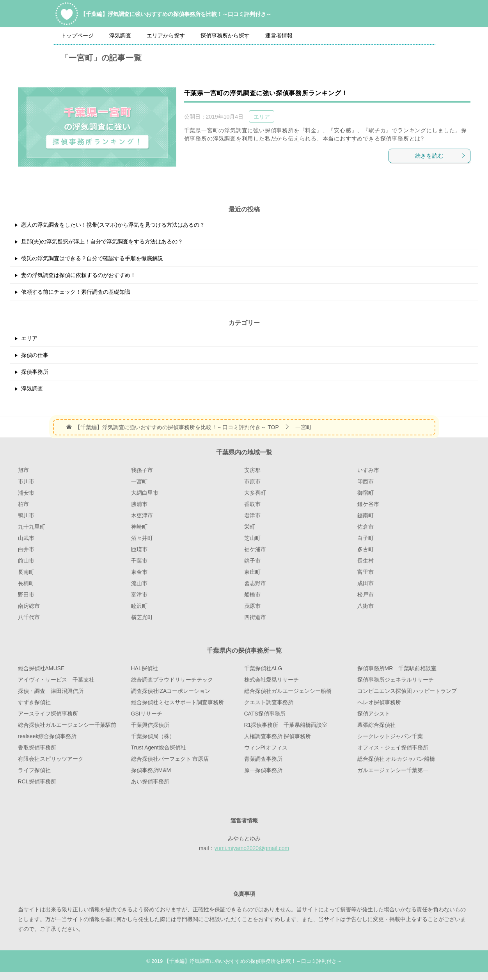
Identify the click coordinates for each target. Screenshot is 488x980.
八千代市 (29, 617)
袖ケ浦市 (255, 549)
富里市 (366, 572)
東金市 (139, 572)
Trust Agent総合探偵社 (159, 747)
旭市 (23, 470)
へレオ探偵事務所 (379, 702)
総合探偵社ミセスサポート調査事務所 (177, 702)
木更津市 (142, 515)
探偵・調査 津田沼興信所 (51, 691)
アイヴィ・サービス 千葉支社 (56, 680)
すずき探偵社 (34, 702)
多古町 (366, 549)
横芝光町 (142, 617)
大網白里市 (145, 493)
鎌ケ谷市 (368, 504)
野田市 (26, 595)
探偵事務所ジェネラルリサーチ (396, 680)
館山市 (26, 561)
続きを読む (441, 156)
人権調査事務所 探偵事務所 (278, 736)
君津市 (252, 515)
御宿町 (366, 493)
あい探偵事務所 (150, 781)
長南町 (26, 572)
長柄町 (26, 583)
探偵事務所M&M (151, 770)
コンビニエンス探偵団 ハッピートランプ (407, 691)
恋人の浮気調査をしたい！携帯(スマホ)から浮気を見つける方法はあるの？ (113, 225)
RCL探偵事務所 (37, 781)
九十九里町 (32, 527)
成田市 (366, 583)
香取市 (252, 504)
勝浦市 (139, 504)
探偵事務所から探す (225, 36)
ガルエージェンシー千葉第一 (393, 770)
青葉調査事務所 (263, 759)
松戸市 (366, 595)
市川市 (26, 481)
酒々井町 (142, 538)
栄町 (250, 527)
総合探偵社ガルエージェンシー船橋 (288, 691)
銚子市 (252, 561)
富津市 (139, 595)
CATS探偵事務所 (265, 714)
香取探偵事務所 (37, 747)
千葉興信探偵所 (150, 725)
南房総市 (29, 606)
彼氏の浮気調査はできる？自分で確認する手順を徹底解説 (92, 258)
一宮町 (139, 481)
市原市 (252, 481)
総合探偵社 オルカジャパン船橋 (396, 759)
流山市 (139, 583)
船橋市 (252, 595)
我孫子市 (142, 470)
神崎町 (139, 527)
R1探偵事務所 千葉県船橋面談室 (286, 725)
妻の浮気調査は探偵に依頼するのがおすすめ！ (78, 275)
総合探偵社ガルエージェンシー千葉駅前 (67, 725)
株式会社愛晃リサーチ (272, 680)
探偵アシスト (374, 714)
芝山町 (252, 538)
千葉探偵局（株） (153, 736)
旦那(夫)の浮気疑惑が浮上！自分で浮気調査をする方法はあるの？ (102, 241)
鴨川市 (26, 515)
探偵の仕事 (35, 355)
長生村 (366, 561)
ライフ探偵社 (34, 770)
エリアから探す (166, 36)
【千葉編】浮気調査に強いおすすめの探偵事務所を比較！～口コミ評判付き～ (176, 13)
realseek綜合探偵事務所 (47, 736)
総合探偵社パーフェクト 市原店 (170, 759)
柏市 (23, 504)
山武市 (26, 538)
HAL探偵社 (145, 668)
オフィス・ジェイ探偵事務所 (393, 747)
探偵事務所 (35, 372)
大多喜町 (255, 493)
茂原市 (252, 606)
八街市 (366, 606)
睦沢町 (139, 606)
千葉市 (139, 561)
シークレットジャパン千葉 (390, 736)
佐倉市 (366, 527)
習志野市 (255, 583)
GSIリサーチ (147, 714)
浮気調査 (120, 36)
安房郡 (252, 470)
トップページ (77, 36)
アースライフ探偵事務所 (48, 714)
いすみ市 (368, 470)
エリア (262, 117)
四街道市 (255, 617)
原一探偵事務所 (263, 770)
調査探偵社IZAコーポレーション (171, 691)
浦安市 (26, 493)
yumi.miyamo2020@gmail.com (252, 848)
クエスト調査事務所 (269, 702)
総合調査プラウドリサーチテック (172, 680)
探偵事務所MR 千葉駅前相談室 (397, 668)
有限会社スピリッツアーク (51, 759)
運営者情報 (279, 36)
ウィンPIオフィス (266, 747)
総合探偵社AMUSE (41, 668)
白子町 (366, 538)
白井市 (26, 549)
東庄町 (252, 572)
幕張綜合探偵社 (376, 725)
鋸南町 (366, 515)
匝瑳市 (139, 549)
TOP (177, 427)
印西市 (366, 481)
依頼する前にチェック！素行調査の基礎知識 (76, 292)
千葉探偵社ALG (263, 668)
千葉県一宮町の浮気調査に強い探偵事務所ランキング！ (266, 93)
